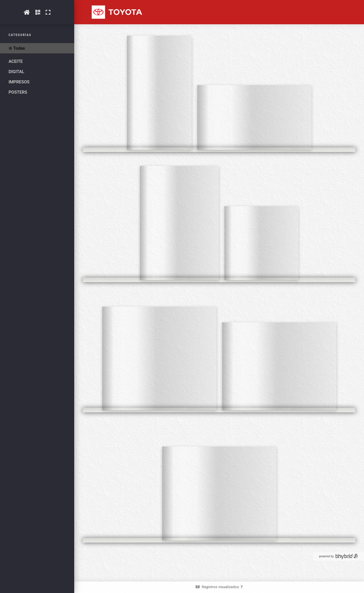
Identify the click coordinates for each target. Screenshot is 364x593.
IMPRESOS (19, 82)
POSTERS (18, 92)
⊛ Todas (17, 48)
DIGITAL (16, 72)
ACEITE (16, 61)
